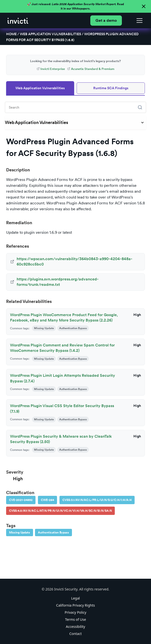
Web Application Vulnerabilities (50, 34)
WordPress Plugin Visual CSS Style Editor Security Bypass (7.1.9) (62, 408)
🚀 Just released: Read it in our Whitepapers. (75, 6)
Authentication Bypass (53, 533)
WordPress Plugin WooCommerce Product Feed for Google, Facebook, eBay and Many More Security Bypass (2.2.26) (64, 317)
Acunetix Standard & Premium (91, 69)
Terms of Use (76, 619)
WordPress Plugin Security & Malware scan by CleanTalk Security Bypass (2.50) (61, 439)
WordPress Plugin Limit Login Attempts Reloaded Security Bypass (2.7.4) (63, 378)
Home (11, 34)
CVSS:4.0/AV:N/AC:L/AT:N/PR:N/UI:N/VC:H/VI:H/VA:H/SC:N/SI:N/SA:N (60, 511)
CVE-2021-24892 (21, 500)
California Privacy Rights (75, 605)
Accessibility (75, 627)
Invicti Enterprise (51, 69)
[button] (139, 21)
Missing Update (20, 533)
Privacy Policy (75, 612)
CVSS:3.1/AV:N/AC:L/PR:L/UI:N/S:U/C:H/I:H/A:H (97, 500)
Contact (75, 634)
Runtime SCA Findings (111, 88)
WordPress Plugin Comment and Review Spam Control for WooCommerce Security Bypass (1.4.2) (62, 348)
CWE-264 (47, 500)
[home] (18, 20)
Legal (75, 598)
